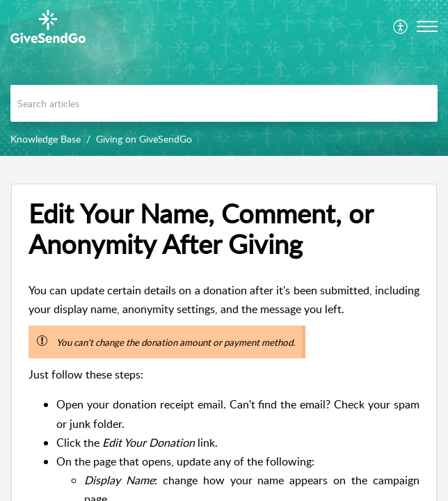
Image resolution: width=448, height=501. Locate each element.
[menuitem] (401, 26)
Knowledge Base (46, 139)
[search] (224, 103)
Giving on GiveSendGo (144, 139)
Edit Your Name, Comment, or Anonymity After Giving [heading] (201, 229)
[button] (401, 26)
